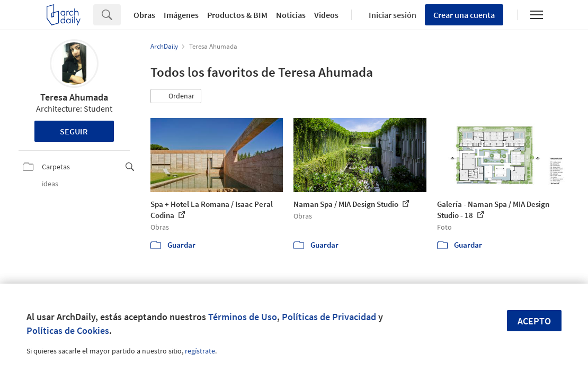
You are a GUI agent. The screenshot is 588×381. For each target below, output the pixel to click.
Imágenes (181, 15)
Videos (326, 15)
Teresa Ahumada (74, 97)
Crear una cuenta (464, 15)
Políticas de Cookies (68, 330)
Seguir (74, 131)
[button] (176, 96)
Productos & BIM (237, 15)
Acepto (534, 321)
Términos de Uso (243, 317)
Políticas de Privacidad (329, 317)
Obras (144, 15)
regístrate (200, 351)
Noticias (291, 15)
